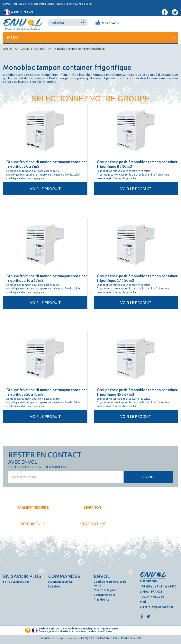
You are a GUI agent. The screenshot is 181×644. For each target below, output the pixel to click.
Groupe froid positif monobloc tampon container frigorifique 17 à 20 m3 (137, 278)
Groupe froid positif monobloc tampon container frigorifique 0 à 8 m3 (47, 164)
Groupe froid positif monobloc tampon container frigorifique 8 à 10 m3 (137, 164)
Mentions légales (105, 590)
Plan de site (101, 600)
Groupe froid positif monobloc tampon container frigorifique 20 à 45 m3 (47, 392)
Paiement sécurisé (60, 582)
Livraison (54, 586)
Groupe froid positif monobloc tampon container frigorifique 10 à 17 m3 (47, 278)
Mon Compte (111, 23)
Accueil (8, 49)
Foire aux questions (16, 582)
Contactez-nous (105, 595)
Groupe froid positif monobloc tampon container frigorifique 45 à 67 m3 (137, 392)
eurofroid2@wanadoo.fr (157, 607)
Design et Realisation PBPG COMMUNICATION (111, 638)
